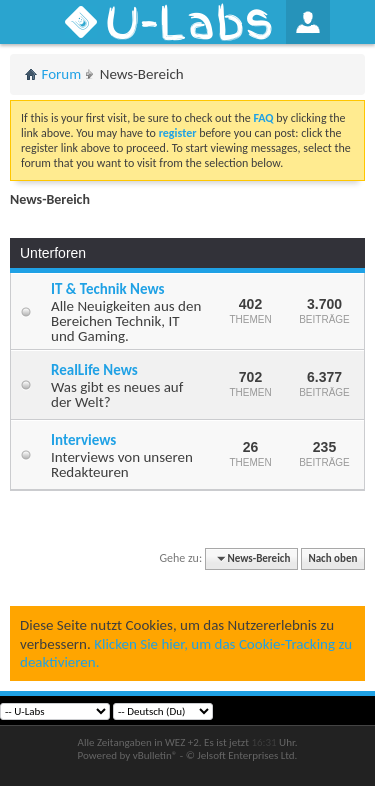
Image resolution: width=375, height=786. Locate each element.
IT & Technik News (108, 289)
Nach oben (332, 558)
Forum (62, 74)
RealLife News (94, 370)
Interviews (83, 440)
